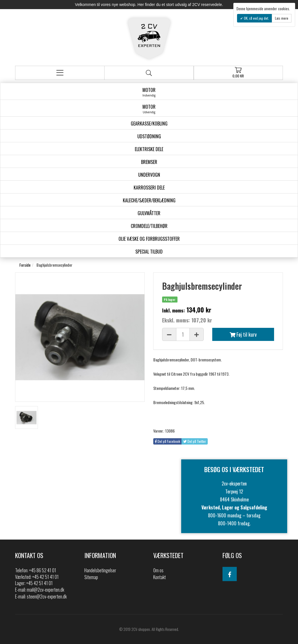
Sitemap (91, 577)
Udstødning (149, 136)
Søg (149, 73)
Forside (25, 265)
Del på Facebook (168, 441)
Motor (149, 92)
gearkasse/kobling (149, 124)
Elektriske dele (149, 149)
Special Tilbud (149, 252)
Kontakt (160, 577)
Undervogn (149, 175)
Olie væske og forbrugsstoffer (149, 239)
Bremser (149, 162)
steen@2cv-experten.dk (47, 596)
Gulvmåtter (149, 213)
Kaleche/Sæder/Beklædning (149, 200)
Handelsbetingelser (100, 570)
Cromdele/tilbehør (149, 226)
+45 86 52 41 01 (43, 570)
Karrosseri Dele (149, 188)
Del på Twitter (195, 441)
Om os (158, 570)
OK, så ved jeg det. (256, 18)
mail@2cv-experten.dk (45, 590)
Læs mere (282, 18)
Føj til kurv (243, 334)
